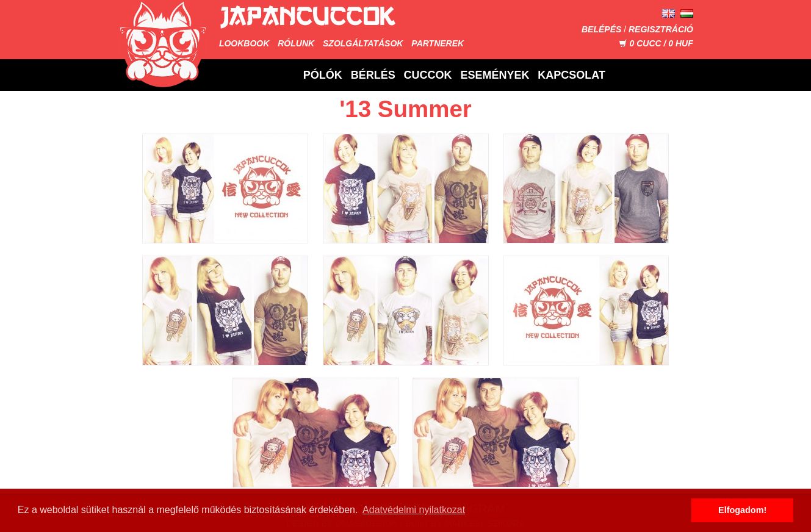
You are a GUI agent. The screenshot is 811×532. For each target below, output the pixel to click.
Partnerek (438, 43)
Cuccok (428, 75)
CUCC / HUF (656, 43)
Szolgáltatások (363, 43)
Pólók (323, 75)
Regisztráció (661, 29)
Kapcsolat (571, 75)
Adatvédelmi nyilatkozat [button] (414, 510)
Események (495, 75)
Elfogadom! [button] (742, 510)
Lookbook (244, 43)
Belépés (601, 29)
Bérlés (373, 75)
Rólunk (296, 43)
